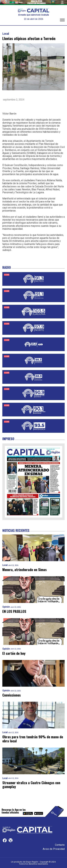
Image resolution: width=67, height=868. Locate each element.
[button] (62, 21)
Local (6, 34)
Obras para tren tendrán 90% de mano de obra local (33, 739)
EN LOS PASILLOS (14, 611)
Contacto (60, 845)
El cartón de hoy (14, 653)
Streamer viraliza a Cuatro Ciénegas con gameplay (31, 785)
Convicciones (12, 695)
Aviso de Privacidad (54, 849)
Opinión (6, 607)
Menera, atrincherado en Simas (24, 570)
